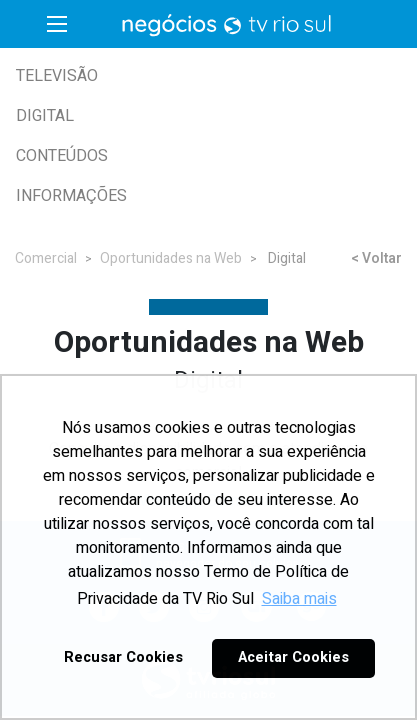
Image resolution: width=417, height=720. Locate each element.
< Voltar (376, 258)
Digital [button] (45, 116)
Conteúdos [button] (62, 156)
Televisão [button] (57, 76)
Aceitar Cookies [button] (293, 657)
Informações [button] (71, 196)
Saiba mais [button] (299, 599)
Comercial (46, 258)
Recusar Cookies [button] (123, 657)
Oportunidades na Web (171, 258)
